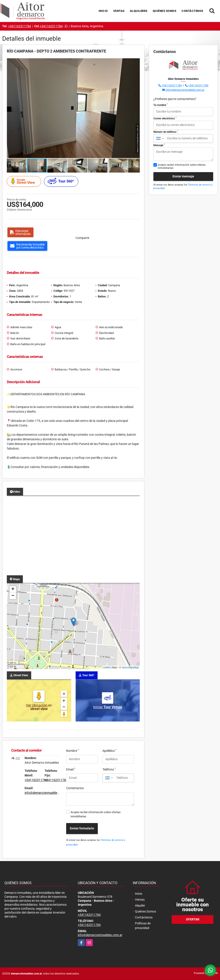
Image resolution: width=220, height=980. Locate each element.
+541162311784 (20, 26)
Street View (25, 181)
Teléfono (109, 769)
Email (71, 769)
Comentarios (75, 788)
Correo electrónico (165, 118)
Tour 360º (61, 181)
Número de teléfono (166, 132)
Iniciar (108, 707)
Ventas (119, 11)
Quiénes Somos (165, 11)
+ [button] (13, 589)
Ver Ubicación (37, 705)
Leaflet (106, 667)
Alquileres (139, 11)
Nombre (73, 750)
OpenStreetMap (130, 667)
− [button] (13, 596)
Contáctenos (192, 11)
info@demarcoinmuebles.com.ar (47, 793)
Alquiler (140, 905)
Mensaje (159, 145)
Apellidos (109, 750)
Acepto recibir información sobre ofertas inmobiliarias (96, 814)
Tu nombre (161, 105)
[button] (136, 62)
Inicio (103, 11)
